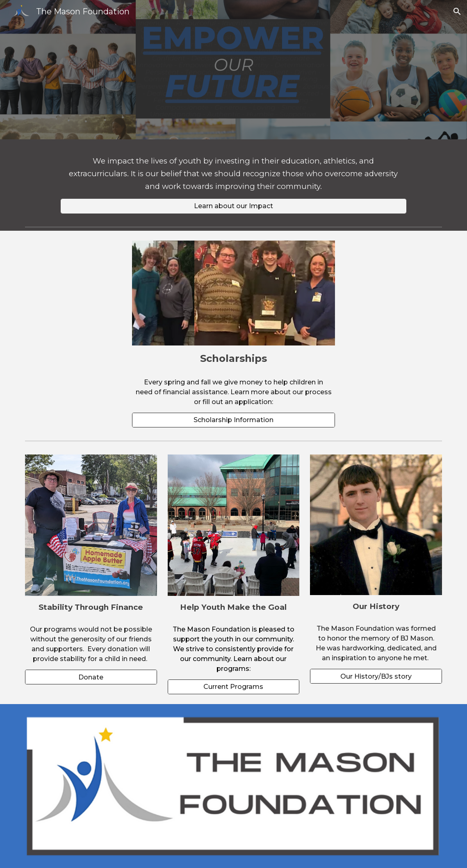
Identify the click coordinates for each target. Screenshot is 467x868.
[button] (457, 11)
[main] (233, 174)
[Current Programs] (234, 687)
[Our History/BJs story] (376, 676)
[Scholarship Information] (233, 420)
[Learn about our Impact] (233, 206)
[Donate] (91, 677)
